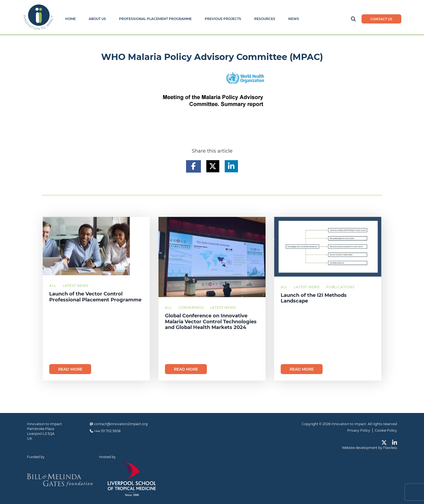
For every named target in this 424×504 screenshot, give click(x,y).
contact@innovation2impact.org (121, 424)
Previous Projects (223, 19)
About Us (97, 19)
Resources (265, 19)
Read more (70, 369)
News (294, 19)
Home (70, 19)
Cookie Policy (386, 430)
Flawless (390, 448)
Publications (340, 287)
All (53, 286)
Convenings (191, 308)
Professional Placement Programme (155, 19)
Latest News (76, 286)
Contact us (381, 19)
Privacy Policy (359, 430)
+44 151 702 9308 (107, 431)
